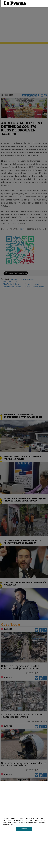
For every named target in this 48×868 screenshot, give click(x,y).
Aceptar (24, 829)
